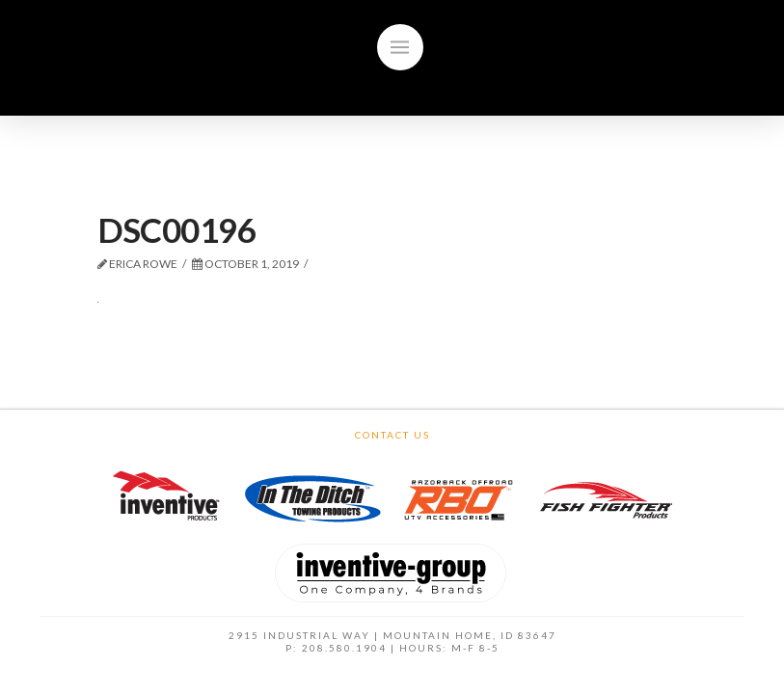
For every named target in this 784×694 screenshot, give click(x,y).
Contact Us (392, 435)
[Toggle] (400, 47)
